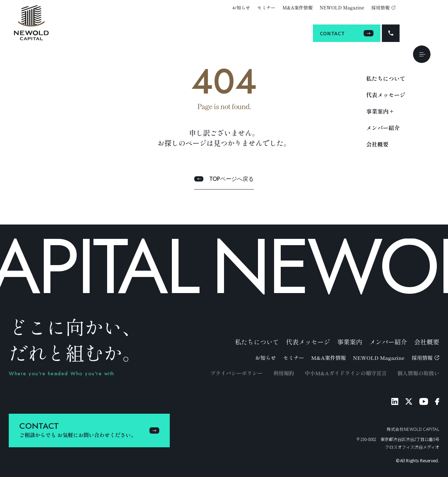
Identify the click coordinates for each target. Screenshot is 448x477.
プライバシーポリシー (236, 373)
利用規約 (283, 373)
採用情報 (383, 8)
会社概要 (377, 144)
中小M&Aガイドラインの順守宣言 (346, 373)
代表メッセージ (386, 95)
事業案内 (350, 342)
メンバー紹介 (383, 128)
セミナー (266, 8)
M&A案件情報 (297, 8)
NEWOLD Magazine (342, 8)
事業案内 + (380, 111)
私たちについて (386, 78)
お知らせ (241, 8)
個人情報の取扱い (418, 373)
